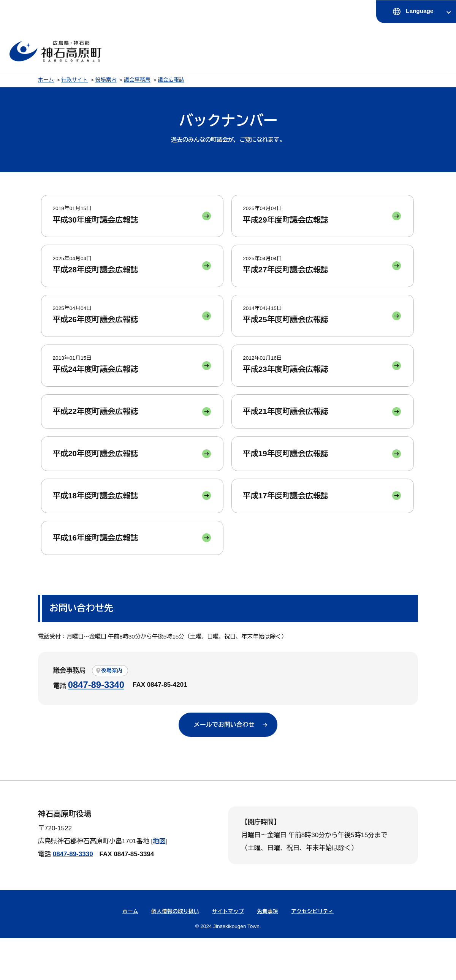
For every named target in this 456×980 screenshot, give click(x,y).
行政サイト (74, 80)
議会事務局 (137, 80)
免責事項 (268, 953)
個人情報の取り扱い (175, 953)
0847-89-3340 (96, 726)
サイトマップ (228, 953)
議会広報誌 (171, 80)
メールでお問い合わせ (224, 766)
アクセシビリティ (312, 953)
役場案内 (106, 80)
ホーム (46, 80)
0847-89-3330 (73, 896)
